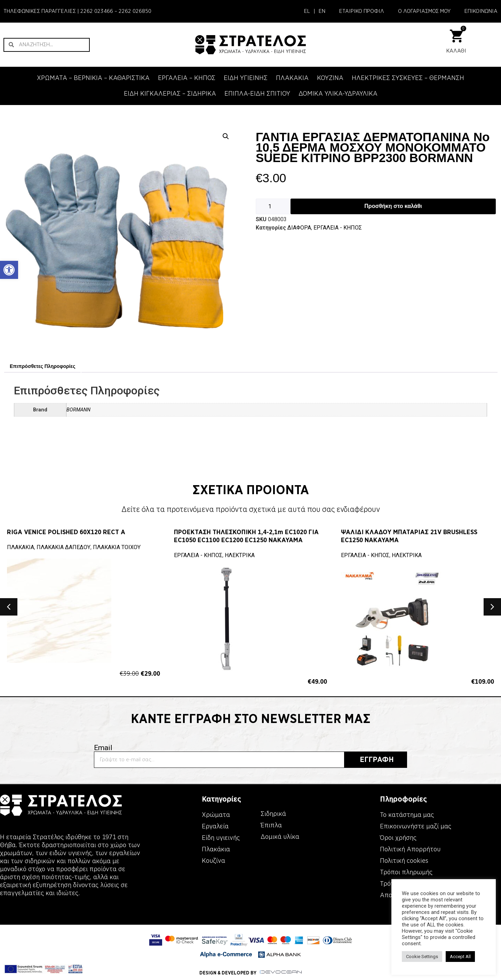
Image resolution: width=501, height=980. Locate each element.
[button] (9, 607)
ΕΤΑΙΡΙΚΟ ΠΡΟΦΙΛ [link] (362, 11)
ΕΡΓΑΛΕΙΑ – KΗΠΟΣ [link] (187, 78)
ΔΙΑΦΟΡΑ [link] (299, 228)
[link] (9, 270)
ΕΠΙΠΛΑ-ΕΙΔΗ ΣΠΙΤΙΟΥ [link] (257, 94)
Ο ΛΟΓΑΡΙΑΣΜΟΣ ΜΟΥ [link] (424, 11)
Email (103, 748)
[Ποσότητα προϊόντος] (273, 206)
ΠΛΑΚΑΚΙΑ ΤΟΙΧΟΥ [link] (117, 547)
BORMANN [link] (78, 410)
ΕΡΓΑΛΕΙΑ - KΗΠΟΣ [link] (338, 228)
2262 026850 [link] (135, 11)
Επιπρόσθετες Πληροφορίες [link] (42, 366)
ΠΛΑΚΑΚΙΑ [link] (292, 78)
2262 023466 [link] (97, 11)
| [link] (314, 11)
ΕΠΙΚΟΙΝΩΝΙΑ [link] (481, 11)
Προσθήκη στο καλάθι (393, 206)
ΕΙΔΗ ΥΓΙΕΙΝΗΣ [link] (246, 78)
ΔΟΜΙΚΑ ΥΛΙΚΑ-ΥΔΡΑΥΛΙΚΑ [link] (338, 94)
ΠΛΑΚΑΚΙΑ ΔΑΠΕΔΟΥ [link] (63, 547)
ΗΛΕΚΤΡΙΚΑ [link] (240, 555)
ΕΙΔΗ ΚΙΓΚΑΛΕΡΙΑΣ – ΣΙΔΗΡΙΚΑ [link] (170, 94)
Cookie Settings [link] (422, 957)
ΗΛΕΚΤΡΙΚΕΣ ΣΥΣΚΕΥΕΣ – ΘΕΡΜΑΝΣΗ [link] (408, 78)
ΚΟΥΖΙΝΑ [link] (330, 78)
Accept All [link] (460, 957)
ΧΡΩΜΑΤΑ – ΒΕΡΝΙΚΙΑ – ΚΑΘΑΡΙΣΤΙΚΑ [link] (93, 78)
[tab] (42, 366)
